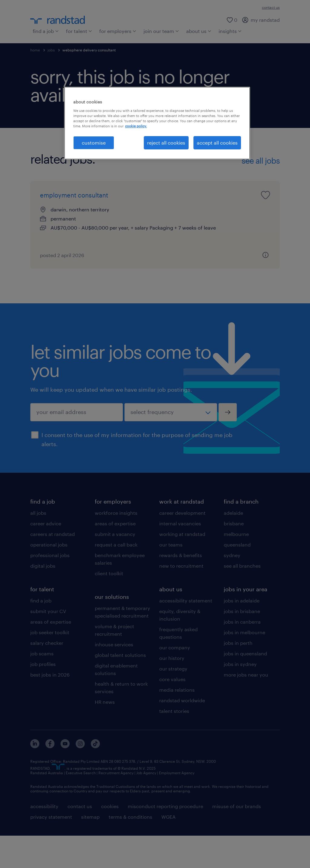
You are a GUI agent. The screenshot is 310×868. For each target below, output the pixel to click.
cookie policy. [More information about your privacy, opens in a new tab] (136, 126)
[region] (157, 123)
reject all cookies (166, 143)
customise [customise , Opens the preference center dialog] (94, 143)
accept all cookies (217, 143)
